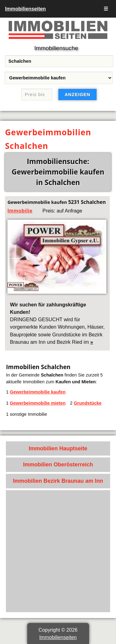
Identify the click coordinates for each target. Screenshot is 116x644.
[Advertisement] (58, 551)
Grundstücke (88, 403)
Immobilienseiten (25, 9)
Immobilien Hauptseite (58, 448)
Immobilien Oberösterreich (58, 465)
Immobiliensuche (56, 48)
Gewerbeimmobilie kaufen (38, 392)
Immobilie (20, 211)
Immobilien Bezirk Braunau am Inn (58, 481)
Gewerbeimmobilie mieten (38, 403)
